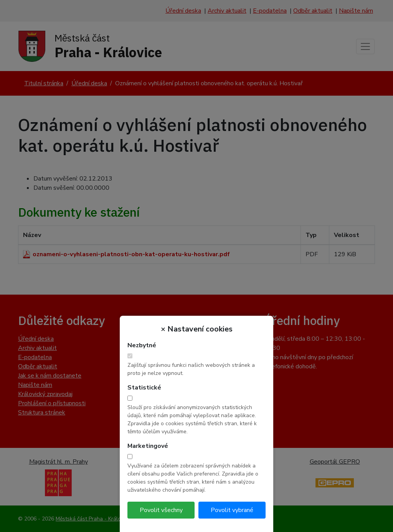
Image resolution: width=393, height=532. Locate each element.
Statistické (144, 388)
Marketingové (148, 446)
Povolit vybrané (232, 510)
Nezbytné (142, 345)
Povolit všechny (161, 510)
